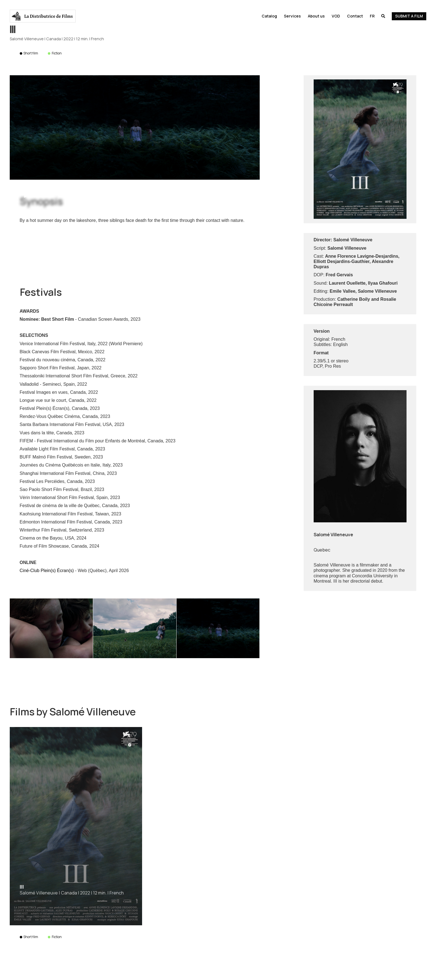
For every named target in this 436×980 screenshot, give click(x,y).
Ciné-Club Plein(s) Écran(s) (47, 571)
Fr (372, 16)
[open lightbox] (135, 127)
